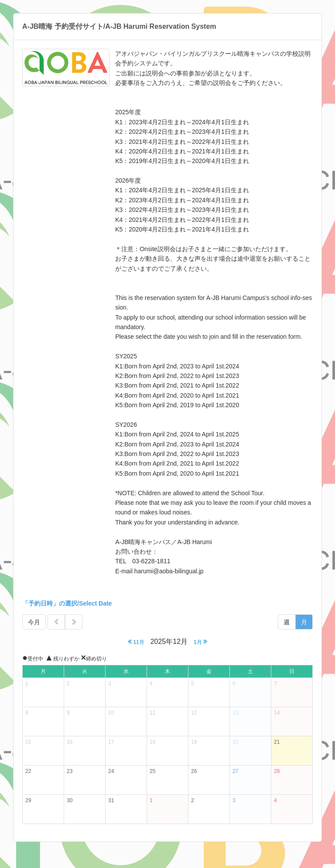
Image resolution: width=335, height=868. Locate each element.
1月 (200, 642)
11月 (136, 642)
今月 (34, 622)
